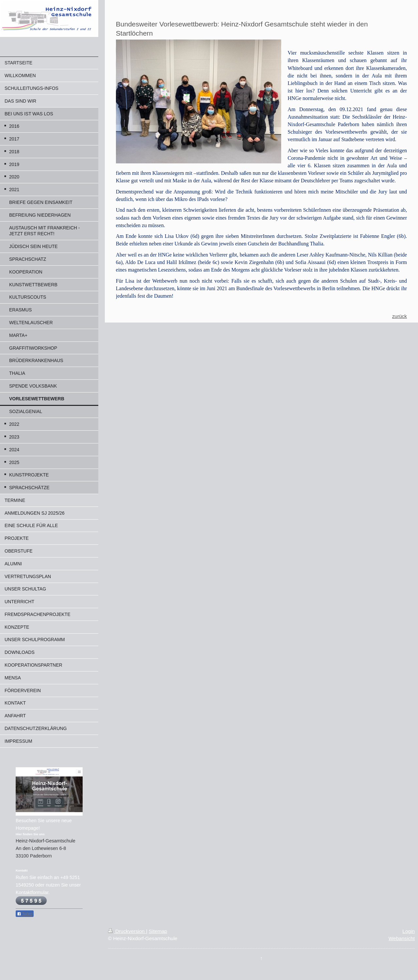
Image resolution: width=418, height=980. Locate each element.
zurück (400, 316)
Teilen (25, 914)
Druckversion (127, 931)
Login (409, 931)
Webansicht (402, 938)
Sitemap (158, 931)
